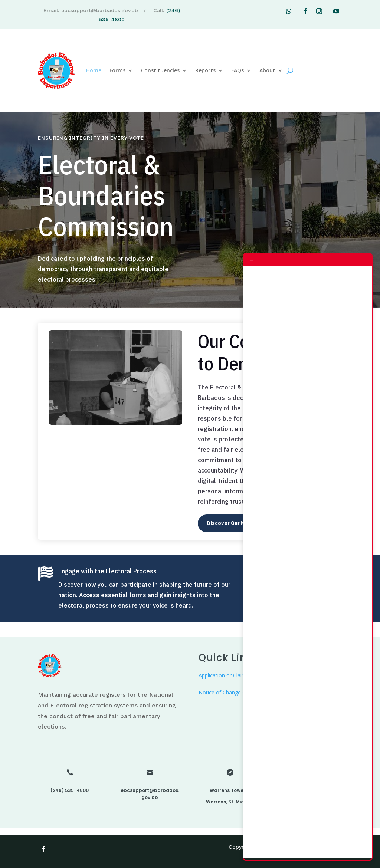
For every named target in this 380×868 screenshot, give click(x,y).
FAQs (237, 70)
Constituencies (160, 70)
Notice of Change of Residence (236, 692)
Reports (205, 70)
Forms (117, 70)
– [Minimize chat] (252, 260)
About (267, 70)
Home (94, 70)
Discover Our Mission (233, 523)
